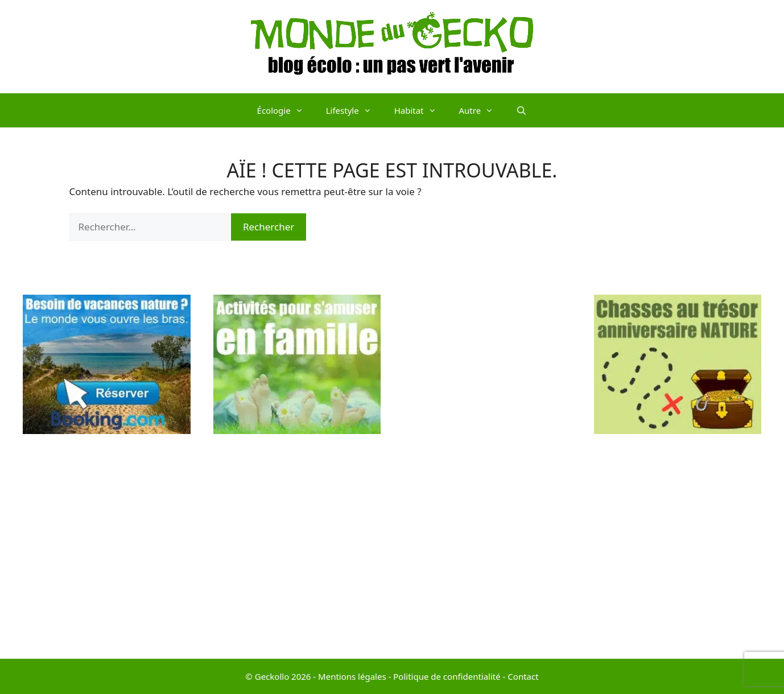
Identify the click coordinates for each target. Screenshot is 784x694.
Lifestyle (354, 110)
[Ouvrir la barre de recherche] (521, 110)
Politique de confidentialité (447, 676)
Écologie (286, 110)
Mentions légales (352, 676)
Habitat (421, 110)
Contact (523, 676)
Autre (482, 110)
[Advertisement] (487, 465)
